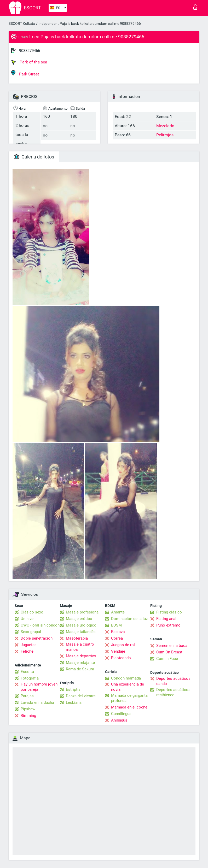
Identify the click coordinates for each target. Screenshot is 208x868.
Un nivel (28, 619)
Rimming (28, 716)
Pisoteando (121, 658)
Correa (117, 638)
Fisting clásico (169, 612)
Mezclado (165, 126)
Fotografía (30, 678)
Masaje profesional (83, 612)
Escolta (27, 672)
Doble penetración (37, 638)
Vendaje (118, 651)
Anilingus (119, 720)
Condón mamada (126, 678)
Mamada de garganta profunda (129, 698)
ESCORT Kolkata (22, 23)
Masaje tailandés (81, 632)
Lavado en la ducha (37, 702)
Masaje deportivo (81, 656)
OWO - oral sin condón (40, 625)
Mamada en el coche (129, 707)
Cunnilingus (121, 714)
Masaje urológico (81, 625)
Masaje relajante (80, 663)
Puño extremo (168, 625)
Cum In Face (167, 659)
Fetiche (27, 651)
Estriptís (73, 689)
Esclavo (118, 632)
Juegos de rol (123, 645)
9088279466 (30, 51)
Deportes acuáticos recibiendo (173, 692)
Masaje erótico (79, 619)
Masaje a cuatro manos (80, 647)
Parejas (27, 696)
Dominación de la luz (129, 619)
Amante (118, 612)
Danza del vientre (81, 696)
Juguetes (29, 645)
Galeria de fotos (34, 157)
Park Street (25, 73)
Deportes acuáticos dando (173, 681)
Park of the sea (29, 62)
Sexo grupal (31, 632)
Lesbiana (74, 702)
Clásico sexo (32, 612)
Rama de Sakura (80, 669)
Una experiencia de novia (128, 687)
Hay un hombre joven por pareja (39, 687)
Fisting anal (166, 619)
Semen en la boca (172, 646)
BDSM (116, 625)
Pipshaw (28, 709)
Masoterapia (77, 638)
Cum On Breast (169, 652)
